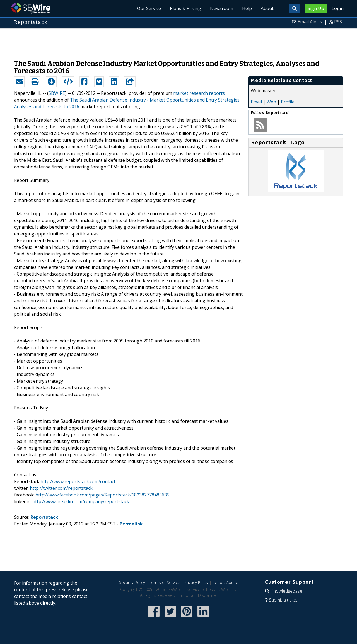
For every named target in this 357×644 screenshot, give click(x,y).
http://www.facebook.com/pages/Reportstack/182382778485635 (102, 495)
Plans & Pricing (185, 8)
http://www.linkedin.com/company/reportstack (81, 501)
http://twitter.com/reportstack (61, 488)
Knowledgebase (286, 591)
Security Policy (132, 583)
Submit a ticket (283, 600)
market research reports (199, 93)
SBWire (31, 8)
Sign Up (316, 8)
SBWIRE (57, 93)
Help (247, 8)
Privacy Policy (196, 583)
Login (338, 8)
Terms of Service (165, 583)
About (267, 8)
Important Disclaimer (198, 595)
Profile (288, 102)
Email (256, 102)
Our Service (149, 8)
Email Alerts (310, 22)
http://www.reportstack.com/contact (78, 481)
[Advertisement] (178, 41)
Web (271, 102)
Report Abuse (225, 583)
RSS (338, 22)
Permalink (131, 524)
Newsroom (222, 8)
